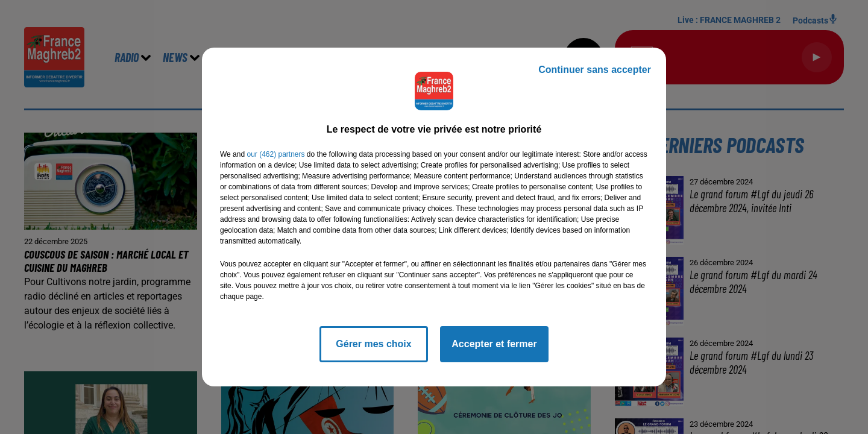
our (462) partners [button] (275, 154)
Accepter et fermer (494, 344)
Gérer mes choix (373, 344)
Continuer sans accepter (595, 70)
